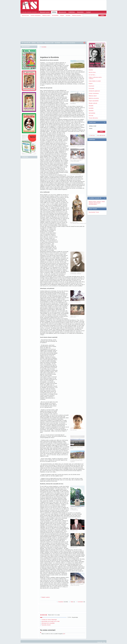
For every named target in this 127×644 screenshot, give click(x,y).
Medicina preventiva (94, 98)
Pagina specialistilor (94, 101)
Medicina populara (77, 15)
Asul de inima (25, 15)
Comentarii (81, 602)
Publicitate (72, 12)
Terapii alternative (93, 118)
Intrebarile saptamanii (94, 91)
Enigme (62, 15)
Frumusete (91, 88)
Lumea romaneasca (36, 15)
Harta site (100, 642)
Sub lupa (91, 115)
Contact (88, 12)
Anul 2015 (40, 43)
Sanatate (68, 15)
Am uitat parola (101, 135)
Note (73, 602)
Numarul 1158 (49, 43)
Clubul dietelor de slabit (95, 81)
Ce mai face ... (92, 75)
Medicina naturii (46, 15)
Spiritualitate (55, 15)
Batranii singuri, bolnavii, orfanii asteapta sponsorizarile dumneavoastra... (97, 203)
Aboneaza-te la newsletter (48, 623)
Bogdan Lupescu (46, 597)
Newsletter (80, 12)
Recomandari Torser (94, 212)
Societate (58, 43)
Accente (91, 70)
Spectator (91, 111)
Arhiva (54, 12)
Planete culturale (93, 103)
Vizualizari (63, 602)
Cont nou (92, 135)
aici (64, 634)
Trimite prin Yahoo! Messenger (49, 620)
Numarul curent (45, 12)
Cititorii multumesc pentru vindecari (95, 78)
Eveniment (91, 86)
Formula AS (27, 43)
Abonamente (62, 12)
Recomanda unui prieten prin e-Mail (51, 621)
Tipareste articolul (46, 625)
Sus (104, 642)
